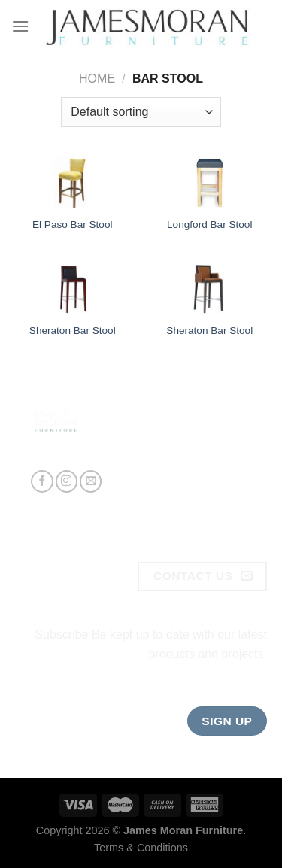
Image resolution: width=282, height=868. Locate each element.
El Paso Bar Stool (73, 225)
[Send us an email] (91, 481)
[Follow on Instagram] (67, 481)
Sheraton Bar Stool (73, 331)
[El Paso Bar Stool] (73, 183)
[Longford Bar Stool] (209, 183)
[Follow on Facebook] (42, 481)
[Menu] (20, 26)
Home (97, 79)
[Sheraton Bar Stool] (73, 289)
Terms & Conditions (141, 848)
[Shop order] (141, 112)
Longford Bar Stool (209, 225)
